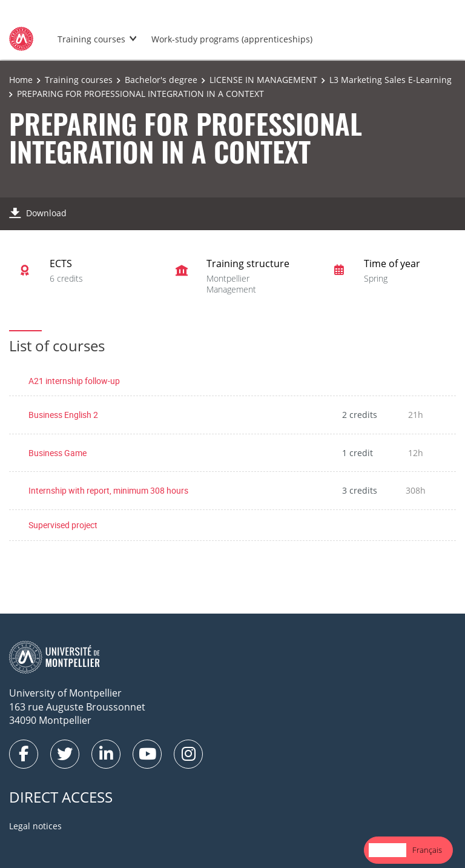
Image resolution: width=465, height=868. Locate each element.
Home (21, 80)
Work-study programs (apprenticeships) (232, 39)
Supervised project (63, 525)
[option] (427, 850)
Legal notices (35, 826)
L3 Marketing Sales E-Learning (391, 80)
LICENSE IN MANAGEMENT (263, 80)
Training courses (91, 39)
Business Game (58, 453)
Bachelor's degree (161, 80)
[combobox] (387, 850)
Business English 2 (63, 415)
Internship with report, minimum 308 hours (108, 490)
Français (427, 850)
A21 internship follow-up (74, 381)
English (387, 850)
